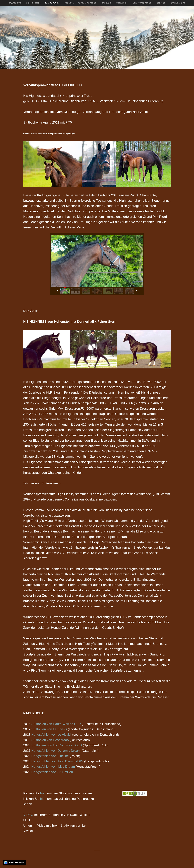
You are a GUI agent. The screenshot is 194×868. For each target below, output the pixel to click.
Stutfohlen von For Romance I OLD (57, 745)
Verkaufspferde (142, 3)
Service (161, 3)
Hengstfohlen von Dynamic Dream (56, 751)
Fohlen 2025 (33, 3)
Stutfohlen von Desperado (50, 740)
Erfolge (106, 3)
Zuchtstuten (52, 3)
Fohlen (69, 3)
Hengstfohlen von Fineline (50, 756)
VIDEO (28, 815)
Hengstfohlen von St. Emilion (52, 772)
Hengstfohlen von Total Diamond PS (57, 761)
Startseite (15, 3)
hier (43, 793)
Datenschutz (178, 3)
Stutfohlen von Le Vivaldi (49, 729)
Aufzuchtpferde (87, 3)
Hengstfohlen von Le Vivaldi (51, 735)
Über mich (122, 3)
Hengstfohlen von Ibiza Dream (53, 767)
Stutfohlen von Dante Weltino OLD (56, 724)
